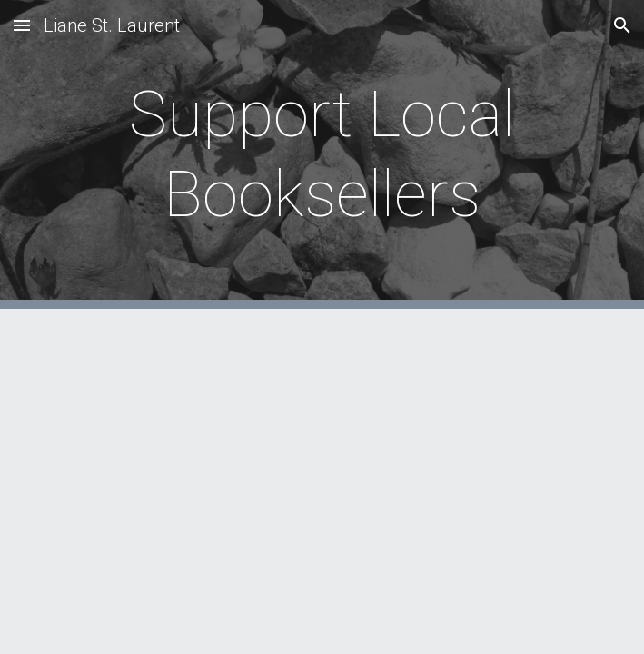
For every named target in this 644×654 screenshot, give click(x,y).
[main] (322, 155)
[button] (22, 25)
